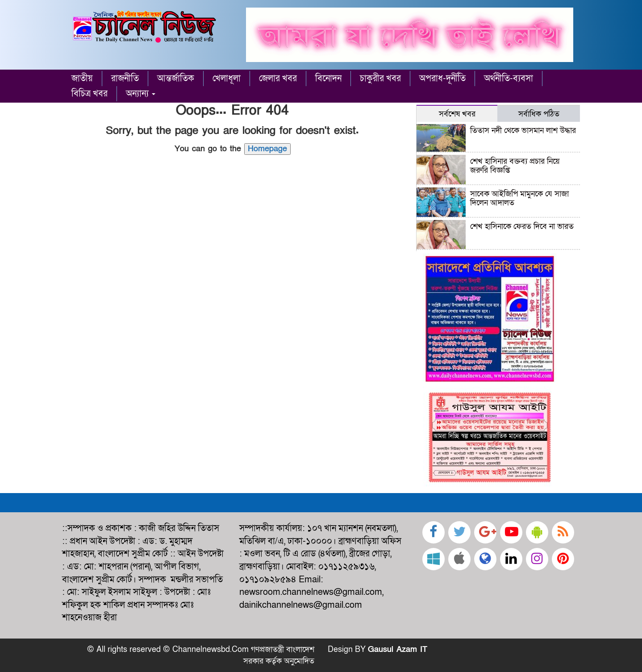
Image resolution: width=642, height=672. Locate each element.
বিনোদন (328, 79)
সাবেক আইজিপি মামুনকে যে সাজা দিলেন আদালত (519, 198)
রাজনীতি (125, 79)
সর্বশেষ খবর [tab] (457, 114)
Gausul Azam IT (398, 649)
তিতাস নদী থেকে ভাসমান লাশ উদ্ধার (523, 131)
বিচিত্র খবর (90, 94)
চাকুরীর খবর (380, 79)
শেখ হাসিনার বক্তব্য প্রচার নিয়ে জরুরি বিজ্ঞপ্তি (515, 166)
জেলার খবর (278, 79)
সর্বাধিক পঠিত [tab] (539, 114)
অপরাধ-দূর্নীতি (442, 79)
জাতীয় (82, 79)
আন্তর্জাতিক (176, 79)
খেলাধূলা (227, 79)
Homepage (267, 149)
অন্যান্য (141, 94)
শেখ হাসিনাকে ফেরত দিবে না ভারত (522, 226)
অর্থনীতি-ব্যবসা (509, 79)
